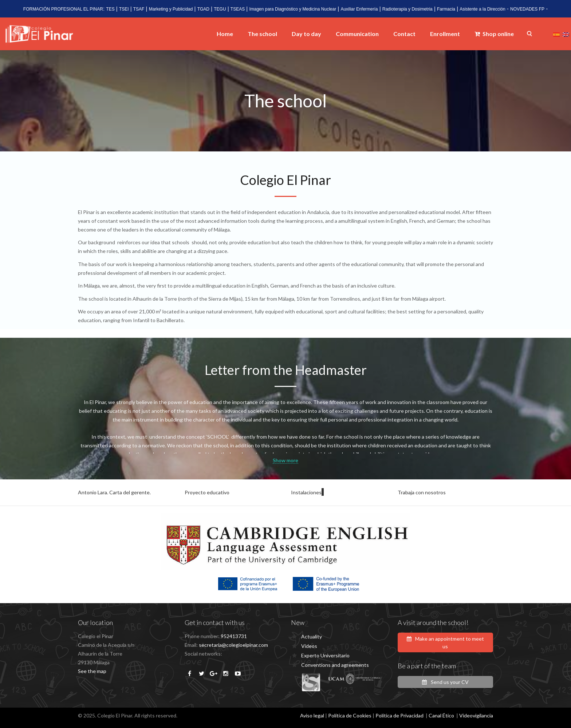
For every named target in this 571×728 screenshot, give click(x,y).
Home (225, 34)
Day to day (306, 34)
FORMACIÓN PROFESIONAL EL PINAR (63, 9)
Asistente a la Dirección (482, 9)
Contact (404, 34)
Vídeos (309, 646)
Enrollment (445, 34)
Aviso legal (312, 715)
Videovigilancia (476, 715)
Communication (357, 34)
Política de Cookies (350, 715)
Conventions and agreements (335, 665)
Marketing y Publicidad (171, 9)
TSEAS (238, 9)
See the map (92, 671)
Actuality (312, 636)
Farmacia (446, 9)
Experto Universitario (325, 655)
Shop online (494, 34)
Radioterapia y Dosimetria (407, 9)
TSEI (124, 9)
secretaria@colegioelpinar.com (233, 645)
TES (110, 9)
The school (262, 34)
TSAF (139, 9)
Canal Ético (441, 715)
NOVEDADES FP (527, 9)
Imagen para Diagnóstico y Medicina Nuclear (293, 9)
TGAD (203, 9)
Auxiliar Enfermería (359, 9)
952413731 (234, 636)
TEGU (220, 9)
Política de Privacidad (399, 715)
